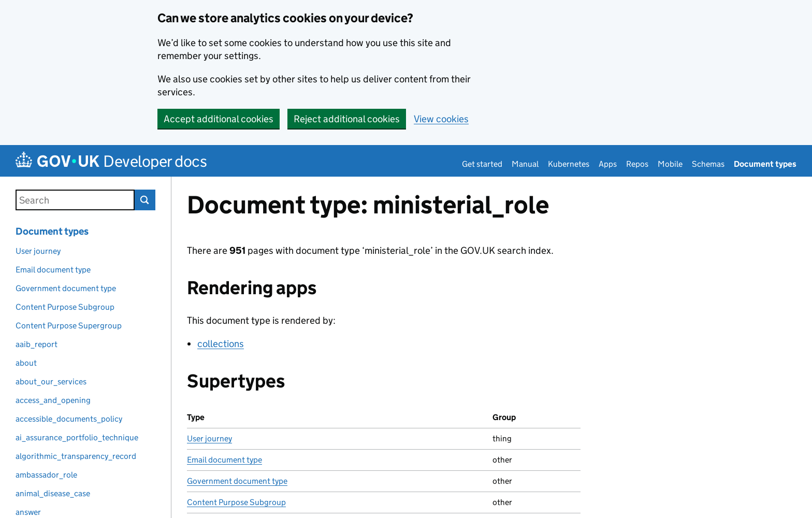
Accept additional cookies (219, 119)
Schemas (708, 164)
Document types (765, 164)
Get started (482, 164)
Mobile (670, 164)
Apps (608, 164)
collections (221, 344)
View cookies (441, 119)
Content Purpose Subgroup (236, 502)
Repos (637, 164)
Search (145, 200)
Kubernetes (569, 164)
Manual (525, 164)
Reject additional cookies (347, 119)
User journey (209, 438)
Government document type (237, 481)
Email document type (224, 460)
